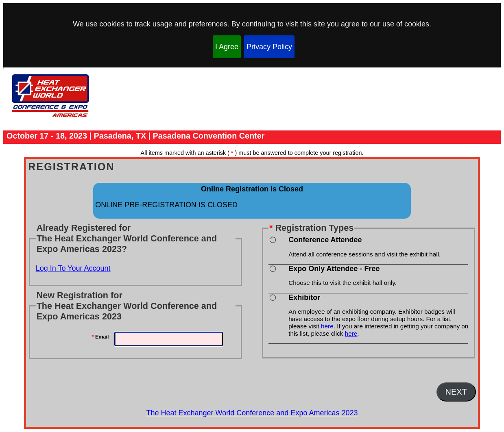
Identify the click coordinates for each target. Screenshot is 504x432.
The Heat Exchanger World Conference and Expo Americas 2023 (252, 413)
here (327, 326)
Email (100, 337)
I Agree (227, 47)
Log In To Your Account (73, 268)
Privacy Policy (269, 47)
